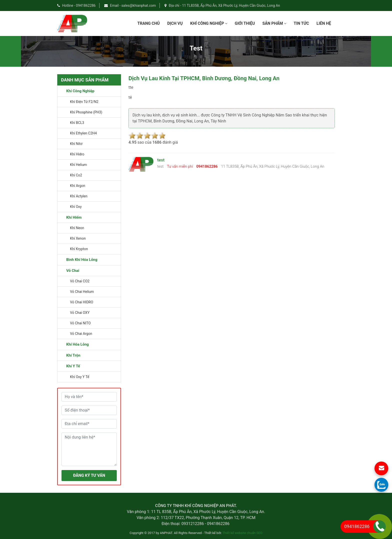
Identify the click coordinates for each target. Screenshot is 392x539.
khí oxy (76, 207)
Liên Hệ (324, 23)
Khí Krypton (79, 249)
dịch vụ (175, 23)
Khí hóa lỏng (77, 344)
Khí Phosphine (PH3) (86, 112)
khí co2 (76, 175)
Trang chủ (148, 23)
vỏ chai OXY (80, 313)
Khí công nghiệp (209, 23)
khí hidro (77, 154)
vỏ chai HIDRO (82, 302)
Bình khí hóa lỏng (82, 260)
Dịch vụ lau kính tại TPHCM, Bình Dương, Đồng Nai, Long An (204, 78)
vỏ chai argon (81, 334)
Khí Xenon (78, 238)
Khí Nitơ (76, 144)
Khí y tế (73, 366)
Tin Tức (301, 23)
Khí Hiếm (74, 217)
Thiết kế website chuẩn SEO (242, 533)
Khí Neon (77, 228)
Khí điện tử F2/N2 (84, 102)
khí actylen (79, 196)
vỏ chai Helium (82, 292)
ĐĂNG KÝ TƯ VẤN (89, 475)
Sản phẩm (274, 23)
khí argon (78, 186)
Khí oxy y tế (80, 377)
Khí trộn (73, 355)
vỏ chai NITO (80, 323)
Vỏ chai (73, 271)
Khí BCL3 (77, 123)
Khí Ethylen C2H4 (83, 133)
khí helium (78, 165)
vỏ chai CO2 (80, 281)
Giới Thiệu (245, 23)
